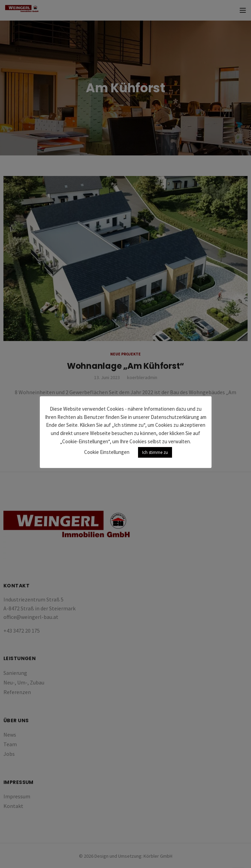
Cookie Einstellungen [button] (107, 452)
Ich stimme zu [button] (155, 452)
